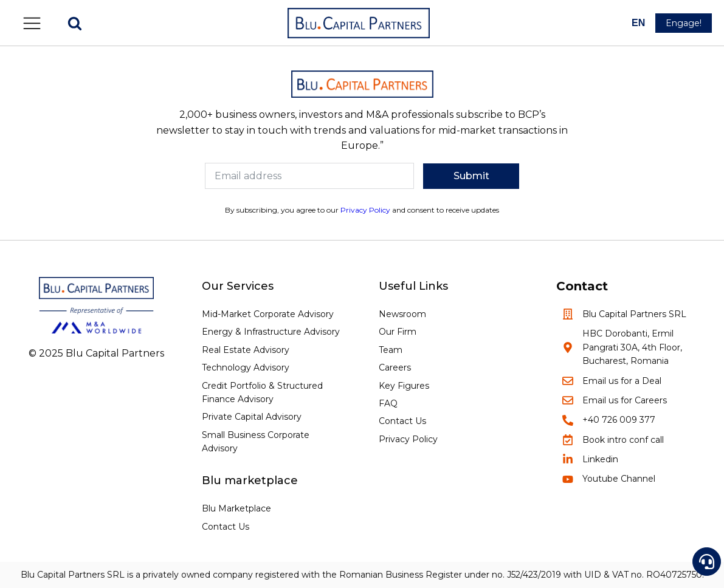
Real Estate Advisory (246, 350)
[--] (639, 23)
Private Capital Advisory (252, 417)
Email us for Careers (625, 400)
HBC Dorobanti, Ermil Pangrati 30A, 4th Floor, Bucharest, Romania (632, 347)
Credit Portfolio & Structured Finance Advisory (262, 392)
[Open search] (75, 23)
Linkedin (600, 459)
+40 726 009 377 (619, 420)
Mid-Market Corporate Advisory (268, 314)
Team (391, 350)
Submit (471, 176)
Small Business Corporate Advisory (256, 442)
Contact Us (226, 527)
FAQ (388, 403)
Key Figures (404, 386)
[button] (32, 23)
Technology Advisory (246, 367)
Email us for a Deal (622, 381)
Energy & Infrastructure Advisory (271, 332)
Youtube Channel (619, 479)
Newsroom (402, 314)
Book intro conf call (623, 440)
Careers (395, 367)
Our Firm (398, 332)
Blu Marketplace (236, 508)
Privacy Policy (365, 210)
